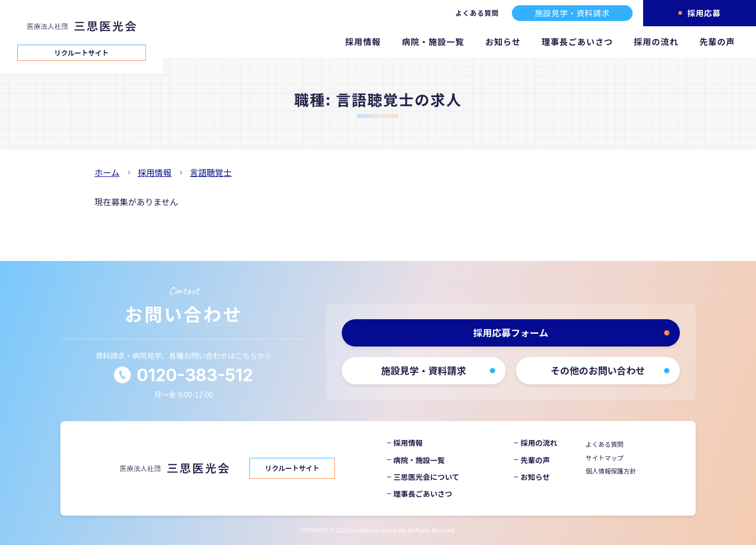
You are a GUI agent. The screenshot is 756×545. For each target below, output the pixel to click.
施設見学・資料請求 (572, 13)
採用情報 (363, 41)
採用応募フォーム (511, 332)
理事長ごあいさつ (577, 41)
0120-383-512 (195, 375)
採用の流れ (656, 41)
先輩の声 (717, 41)
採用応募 (704, 13)
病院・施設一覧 (433, 41)
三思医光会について (426, 477)
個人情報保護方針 (611, 471)
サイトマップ (605, 458)
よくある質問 (477, 13)
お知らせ (503, 41)
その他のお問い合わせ (598, 370)
